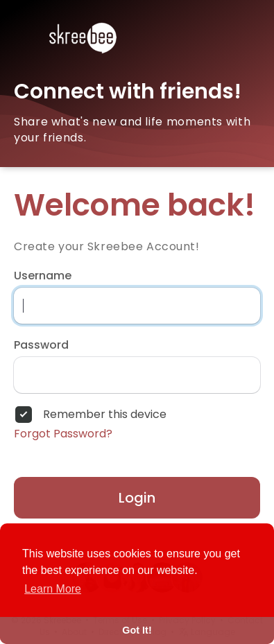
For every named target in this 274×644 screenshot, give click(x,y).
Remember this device (105, 415)
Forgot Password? (63, 434)
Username (43, 276)
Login (137, 498)
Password (41, 345)
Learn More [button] (53, 589)
